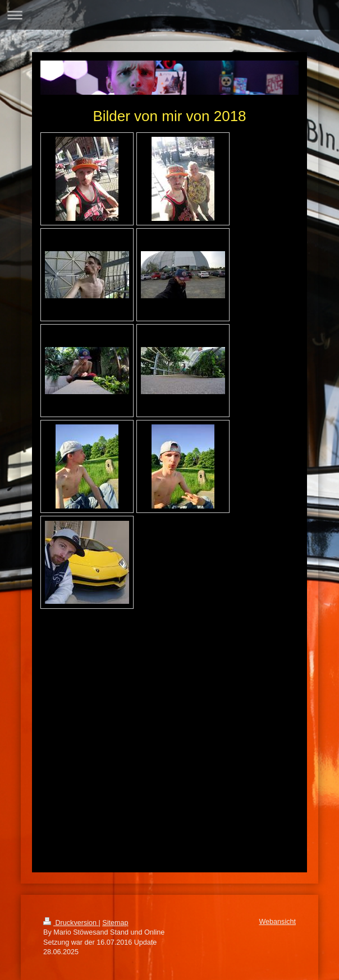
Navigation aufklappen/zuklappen (169, 15)
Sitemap (115, 923)
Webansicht (277, 922)
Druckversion (71, 923)
